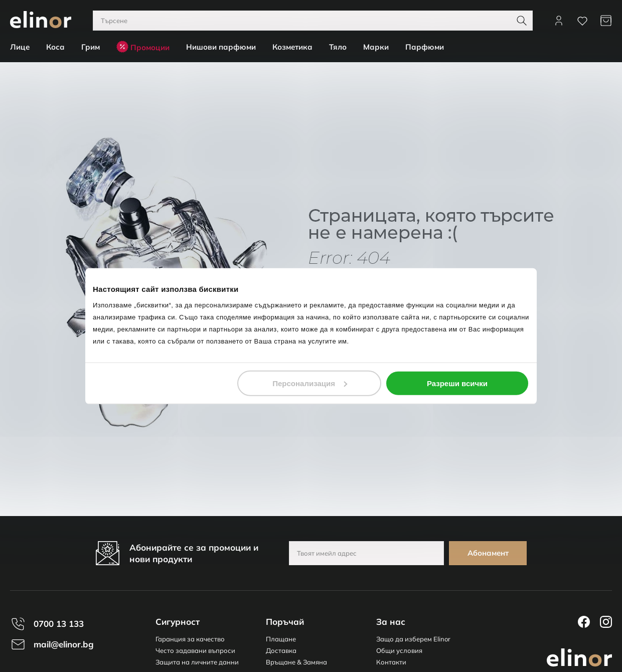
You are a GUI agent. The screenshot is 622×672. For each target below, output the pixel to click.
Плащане (281, 639)
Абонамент (488, 553)
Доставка (281, 650)
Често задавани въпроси (195, 650)
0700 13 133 (59, 624)
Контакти (391, 662)
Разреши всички (457, 383)
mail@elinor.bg (64, 644)
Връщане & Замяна (296, 662)
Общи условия (399, 650)
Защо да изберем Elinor (413, 639)
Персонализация (310, 383)
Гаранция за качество (190, 639)
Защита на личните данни (197, 662)
